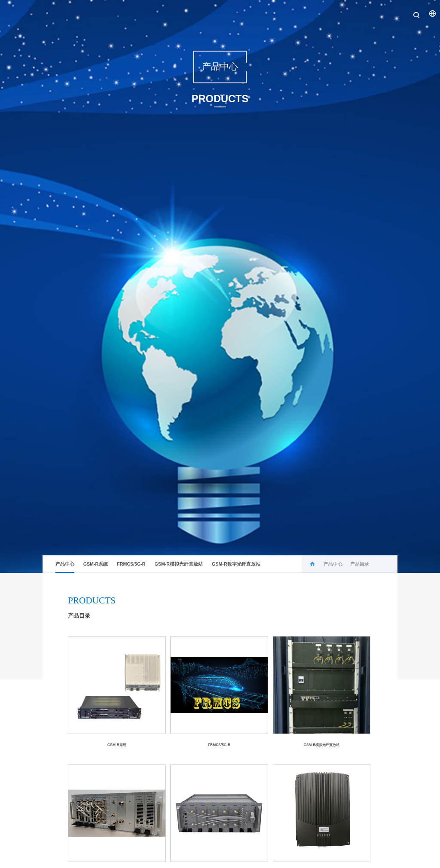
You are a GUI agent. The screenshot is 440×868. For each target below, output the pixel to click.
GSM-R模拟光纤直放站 (179, 564)
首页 (15, 14)
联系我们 (393, 14)
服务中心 (228, 14)
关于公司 (64, 14)
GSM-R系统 (96, 564)
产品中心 (187, 14)
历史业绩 (269, 14)
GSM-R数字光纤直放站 (236, 564)
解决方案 (146, 14)
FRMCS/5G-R (131, 564)
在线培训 (311, 14)
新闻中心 (105, 14)
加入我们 (351, 14)
